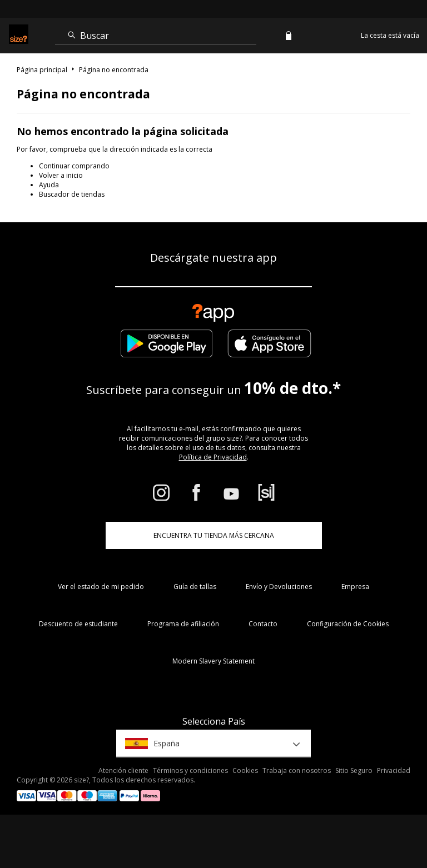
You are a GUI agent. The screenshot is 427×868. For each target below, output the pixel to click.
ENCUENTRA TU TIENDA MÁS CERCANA (214, 535)
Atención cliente (123, 770)
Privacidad (394, 770)
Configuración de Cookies (348, 624)
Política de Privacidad (213, 457)
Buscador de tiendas (72, 194)
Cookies (245, 770)
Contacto (263, 624)
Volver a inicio (61, 175)
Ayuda (49, 185)
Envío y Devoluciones (279, 587)
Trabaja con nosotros (297, 770)
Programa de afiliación (183, 624)
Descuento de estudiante (78, 624)
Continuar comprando (74, 166)
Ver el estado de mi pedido (101, 587)
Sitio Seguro (354, 770)
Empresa (355, 587)
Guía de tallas (195, 587)
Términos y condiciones (190, 770)
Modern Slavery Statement (213, 661)
